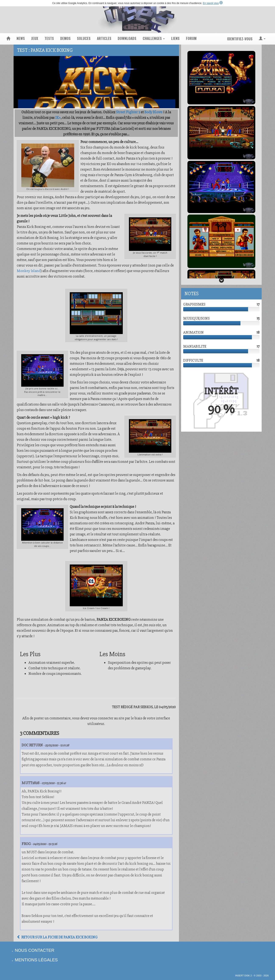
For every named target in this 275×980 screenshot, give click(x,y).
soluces (84, 38)
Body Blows (153, 112)
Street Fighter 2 (128, 112)
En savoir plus (211, 3)
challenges (154, 38)
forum (191, 38)
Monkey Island (29, 271)
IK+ (58, 118)
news (21, 38)
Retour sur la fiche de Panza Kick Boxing (57, 937)
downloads (127, 38)
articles (104, 38)
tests (49, 38)
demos (65, 38)
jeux (35, 38)
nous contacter (35, 950)
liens (175, 38)
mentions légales (36, 960)
